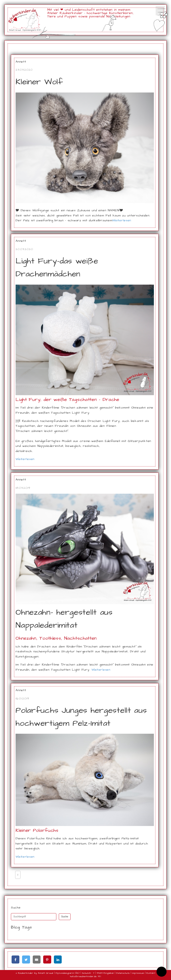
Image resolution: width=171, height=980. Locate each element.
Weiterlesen (122, 220)
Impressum (138, 973)
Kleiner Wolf (39, 82)
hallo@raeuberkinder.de (83, 976)
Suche (65, 917)
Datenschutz (123, 973)
